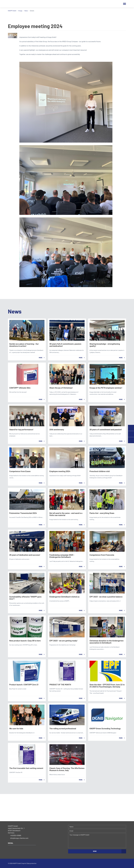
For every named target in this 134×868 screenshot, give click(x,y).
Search (120, 4)
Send (95, 851)
